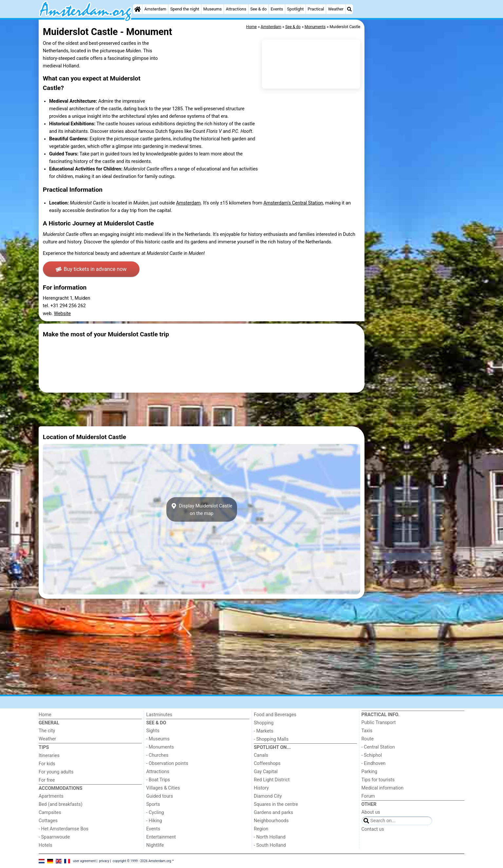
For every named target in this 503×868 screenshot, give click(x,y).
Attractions (236, 9)
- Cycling (155, 813)
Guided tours (160, 796)
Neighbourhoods (271, 821)
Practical (316, 9)
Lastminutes (159, 715)
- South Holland (270, 845)
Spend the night (185, 9)
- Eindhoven (374, 763)
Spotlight (295, 9)
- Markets (264, 731)
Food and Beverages (275, 715)
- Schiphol (372, 755)
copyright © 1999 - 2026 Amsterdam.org (142, 861)
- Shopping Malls (271, 739)
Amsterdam (155, 9)
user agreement (84, 861)
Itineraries (49, 756)
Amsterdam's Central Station (293, 203)
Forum (368, 796)
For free (47, 780)
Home (45, 715)
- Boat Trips (158, 780)
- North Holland (270, 837)
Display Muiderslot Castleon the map (202, 509)
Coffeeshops (267, 763)
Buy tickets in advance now (91, 269)
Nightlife (155, 845)
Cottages (48, 821)
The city (47, 731)
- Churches (158, 755)
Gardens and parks (273, 813)
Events (277, 9)
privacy (104, 861)
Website (63, 314)
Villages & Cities (163, 788)
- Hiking (154, 821)
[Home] (138, 9)
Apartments (51, 796)
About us (371, 812)
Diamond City (268, 796)
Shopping (264, 723)
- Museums (158, 739)
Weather (336, 9)
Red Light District (272, 780)
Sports (153, 804)
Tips (44, 747)
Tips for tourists (378, 780)
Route (368, 739)
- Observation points (167, 763)
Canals (261, 755)
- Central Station (378, 747)
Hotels (46, 845)
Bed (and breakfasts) (61, 804)
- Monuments (160, 747)
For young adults (56, 772)
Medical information (383, 788)
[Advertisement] (415, 170)
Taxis (367, 731)
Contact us (373, 829)
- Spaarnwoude (54, 837)
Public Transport (379, 723)
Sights (153, 731)
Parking (370, 772)
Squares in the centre (276, 804)
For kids (47, 764)
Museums (213, 9)
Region (261, 829)
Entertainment (161, 837)
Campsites (50, 813)
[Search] (349, 9)
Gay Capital (266, 772)
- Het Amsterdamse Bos (64, 829)
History (261, 788)
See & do (258, 9)
